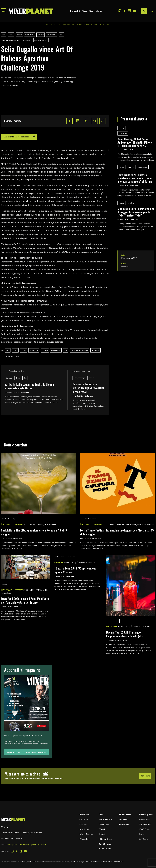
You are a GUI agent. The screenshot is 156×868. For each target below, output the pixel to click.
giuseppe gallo (52, 35)
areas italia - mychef (41, 40)
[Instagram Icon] (120, 11)
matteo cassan (59, 557)
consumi (91, 378)
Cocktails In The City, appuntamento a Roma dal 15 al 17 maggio (34, 532)
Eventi (55, 25)
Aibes (85, 11)
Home (48, 25)
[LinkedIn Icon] (129, 11)
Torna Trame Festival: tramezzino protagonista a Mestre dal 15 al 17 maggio (117, 532)
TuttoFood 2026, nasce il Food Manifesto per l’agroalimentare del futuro (25, 600)
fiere (4, 35)
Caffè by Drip (105, 849)
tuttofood (5, 584)
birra (25, 378)
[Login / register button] (144, 11)
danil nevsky (123, 133)
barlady (19, 35)
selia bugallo (27, 40)
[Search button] (152, 11)
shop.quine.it (24, 844)
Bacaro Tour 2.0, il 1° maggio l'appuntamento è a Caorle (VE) (124, 634)
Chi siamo (84, 819)
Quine (142, 834)
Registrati (145, 776)
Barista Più (75, 11)
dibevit (18, 378)
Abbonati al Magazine (36, 752)
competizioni (30, 35)
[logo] (31, 11)
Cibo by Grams (106, 839)
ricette (11, 35)
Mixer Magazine (86, 834)
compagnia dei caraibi (135, 128)
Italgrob (99, 11)
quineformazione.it (39, 844)
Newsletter (84, 829)
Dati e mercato (106, 819)
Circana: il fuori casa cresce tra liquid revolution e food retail (89, 388)
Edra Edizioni (145, 819)
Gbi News (123, 819)
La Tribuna (144, 839)
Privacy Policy (85, 839)
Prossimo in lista (81, 371)
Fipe (91, 11)
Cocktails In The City (9, 519)
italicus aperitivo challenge (11, 40)
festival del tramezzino (88, 519)
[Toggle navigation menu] (3, 11)
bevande (9, 378)
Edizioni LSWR (145, 824)
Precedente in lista (15, 371)
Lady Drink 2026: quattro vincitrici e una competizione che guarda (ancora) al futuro (135, 178)
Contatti (83, 824)
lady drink (131, 167)
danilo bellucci (143, 167)
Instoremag (124, 824)
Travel (102, 829)
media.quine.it (12, 844)
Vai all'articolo (13, 752)
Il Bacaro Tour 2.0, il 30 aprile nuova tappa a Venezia (75, 570)
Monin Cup (132, 203)
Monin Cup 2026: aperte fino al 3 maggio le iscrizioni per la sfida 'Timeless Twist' (136, 212)
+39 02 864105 (16, 838)
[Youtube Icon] (134, 11)
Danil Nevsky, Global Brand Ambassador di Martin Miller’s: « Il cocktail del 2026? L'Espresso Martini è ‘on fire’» (135, 142)
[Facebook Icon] (125, 11)
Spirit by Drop (105, 844)
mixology (41, 35)
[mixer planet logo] (13, 819)
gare (61, 35)
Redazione (25, 392)
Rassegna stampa (79, 378)
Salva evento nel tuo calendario (19, 137)
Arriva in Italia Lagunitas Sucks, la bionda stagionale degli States (29, 386)
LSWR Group (144, 829)
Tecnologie (104, 824)
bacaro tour (72, 557)
